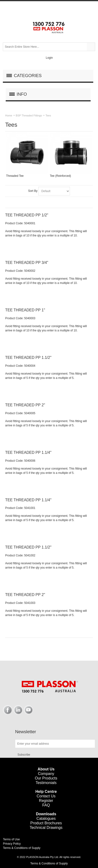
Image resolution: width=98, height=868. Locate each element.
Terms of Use (11, 839)
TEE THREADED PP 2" (25, 405)
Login (49, 58)
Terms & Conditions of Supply (22, 848)
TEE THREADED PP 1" (25, 310)
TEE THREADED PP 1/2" (27, 215)
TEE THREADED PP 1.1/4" (28, 452)
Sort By (33, 191)
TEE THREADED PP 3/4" (27, 263)
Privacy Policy (12, 844)
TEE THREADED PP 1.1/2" (28, 358)
